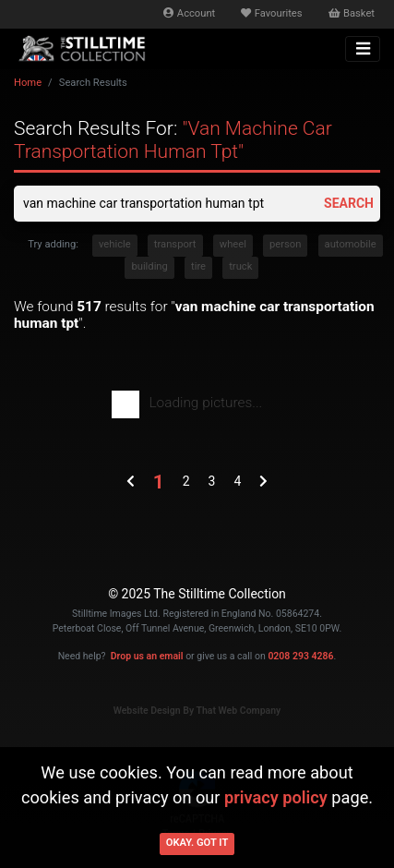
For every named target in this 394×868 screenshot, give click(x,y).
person (285, 244)
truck (240, 266)
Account (189, 13)
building (149, 266)
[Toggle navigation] (363, 49)
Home (28, 83)
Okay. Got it (197, 843)
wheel (233, 244)
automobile (351, 244)
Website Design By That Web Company (197, 711)
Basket (352, 13)
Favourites (271, 13)
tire (198, 266)
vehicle (115, 244)
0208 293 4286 (300, 656)
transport (175, 244)
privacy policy (276, 797)
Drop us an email (147, 656)
